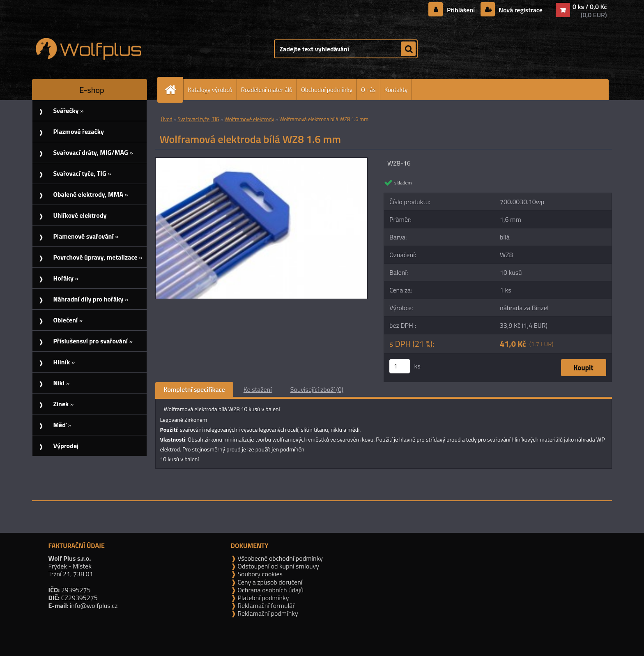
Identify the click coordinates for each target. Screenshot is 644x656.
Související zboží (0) (317, 389)
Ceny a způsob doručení (269, 582)
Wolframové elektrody (250, 119)
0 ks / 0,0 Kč (590, 7)
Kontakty (396, 90)
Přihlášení (461, 10)
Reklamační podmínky (267, 613)
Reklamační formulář (266, 605)
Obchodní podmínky (327, 90)
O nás (368, 90)
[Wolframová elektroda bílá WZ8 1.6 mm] (261, 161)
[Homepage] (174, 90)
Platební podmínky (263, 598)
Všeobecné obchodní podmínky (279, 558)
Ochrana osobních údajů (270, 590)
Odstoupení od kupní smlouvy (278, 566)
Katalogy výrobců (210, 90)
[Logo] (89, 49)
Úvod (166, 119)
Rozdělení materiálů (267, 90)
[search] (408, 49)
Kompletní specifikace (194, 389)
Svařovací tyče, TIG (198, 119)
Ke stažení (258, 389)
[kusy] (400, 366)
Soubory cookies (259, 574)
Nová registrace (520, 10)
